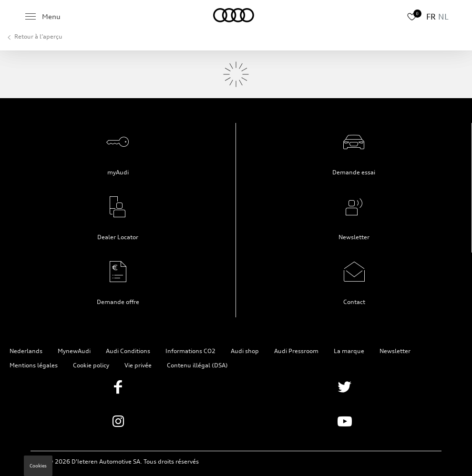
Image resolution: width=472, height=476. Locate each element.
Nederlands (26, 351)
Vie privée (138, 365)
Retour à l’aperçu (38, 36)
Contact (354, 302)
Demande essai (354, 172)
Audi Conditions (128, 351)
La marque (349, 351)
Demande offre (118, 302)
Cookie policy (91, 365)
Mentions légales (34, 365)
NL (443, 17)
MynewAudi (74, 351)
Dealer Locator (118, 237)
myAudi (118, 172)
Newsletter (354, 237)
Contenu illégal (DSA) (197, 365)
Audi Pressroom (296, 351)
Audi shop (245, 351)
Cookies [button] (38, 466)
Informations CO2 (190, 351)
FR (431, 17)
